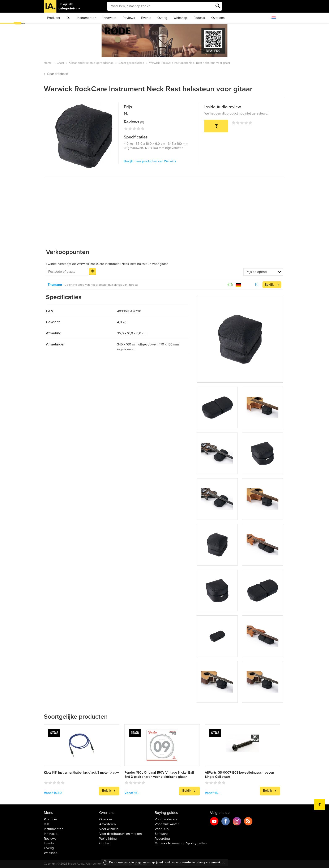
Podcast (199, 18)
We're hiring (108, 839)
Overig (162, 18)
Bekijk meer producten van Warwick (150, 161)
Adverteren (108, 824)
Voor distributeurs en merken (121, 834)
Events (146, 18)
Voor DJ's (162, 829)
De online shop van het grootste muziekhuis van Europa (101, 285)
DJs (47, 824)
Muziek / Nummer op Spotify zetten (181, 843)
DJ (69, 18)
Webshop (180, 18)
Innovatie (109, 18)
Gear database (57, 74)
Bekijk (269, 285)
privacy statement (208, 862)
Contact (105, 843)
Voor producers (166, 819)
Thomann (55, 285)
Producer (54, 18)
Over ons (218, 18)
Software (161, 834)
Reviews (129, 18)
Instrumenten (87, 18)
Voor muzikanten (167, 824)
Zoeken (218, 6)
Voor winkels (109, 829)
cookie (186, 862)
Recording (162, 839)
